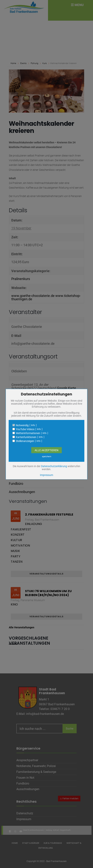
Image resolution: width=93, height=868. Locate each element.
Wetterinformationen (28, 433)
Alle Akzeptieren (46, 450)
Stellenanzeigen (25, 441)
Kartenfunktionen (26, 437)
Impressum (46, 475)
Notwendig (22, 425)
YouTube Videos (25, 429)
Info (33, 425)
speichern (47, 456)
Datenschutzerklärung (54, 466)
